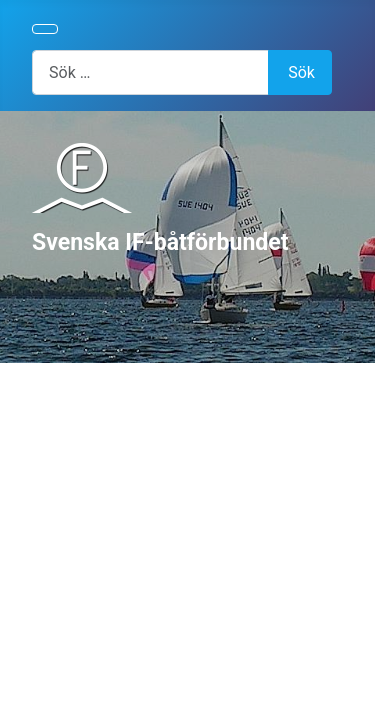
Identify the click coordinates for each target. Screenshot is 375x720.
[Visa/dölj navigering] (45, 29)
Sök (301, 72)
